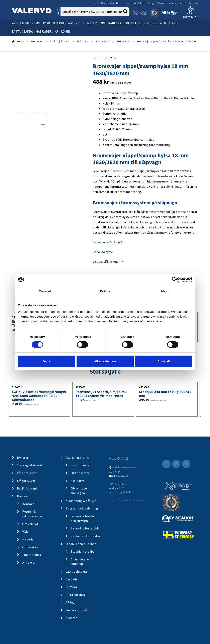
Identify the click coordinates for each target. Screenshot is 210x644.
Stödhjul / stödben (83, 551)
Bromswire (123, 41)
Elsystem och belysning (82, 508)
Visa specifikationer (108, 261)
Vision (26, 531)
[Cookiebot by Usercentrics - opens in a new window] (175, 280)
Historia (28, 539)
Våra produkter (136, 3)
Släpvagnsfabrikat (112, 3)
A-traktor (29, 562)
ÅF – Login (63, 31)
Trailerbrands (32, 555)
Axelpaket (78, 481)
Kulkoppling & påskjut (81, 501)
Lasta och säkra (76, 571)
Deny (46, 361)
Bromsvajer (103, 41)
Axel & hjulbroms (26, 23)
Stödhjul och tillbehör (81, 544)
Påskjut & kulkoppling (61, 23)
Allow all (164, 361)
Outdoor (71, 587)
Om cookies (30, 547)
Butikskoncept (177, 3)
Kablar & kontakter (124, 23)
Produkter (37, 41)
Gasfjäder (44, 31)
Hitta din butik (76, 595)
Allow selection (105, 361)
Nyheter (93, 3)
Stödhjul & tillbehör (161, 23)
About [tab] (165, 291)
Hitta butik (191, 17)
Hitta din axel (80, 473)
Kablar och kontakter (85, 536)
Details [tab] (105, 291)
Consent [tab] (45, 291)
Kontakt (193, 3)
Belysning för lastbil (85, 528)
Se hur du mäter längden (109, 242)
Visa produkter (81, 465)
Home (20, 41)
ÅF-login (71, 602)
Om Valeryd (30, 524)
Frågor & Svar (156, 3)
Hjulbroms (83, 41)
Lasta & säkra (22, 31)
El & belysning (94, 23)
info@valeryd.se (120, 476)
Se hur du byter (102, 252)
